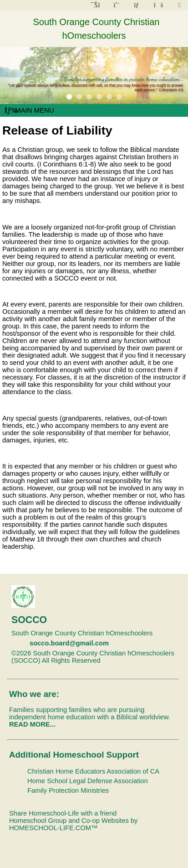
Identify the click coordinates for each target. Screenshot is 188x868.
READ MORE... (32, 724)
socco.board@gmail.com (69, 643)
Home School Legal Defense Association (88, 781)
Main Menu (29, 110)
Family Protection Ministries (68, 790)
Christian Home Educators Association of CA (93, 771)
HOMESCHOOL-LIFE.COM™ (53, 828)
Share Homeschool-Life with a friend (63, 813)
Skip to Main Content (140, 660)
